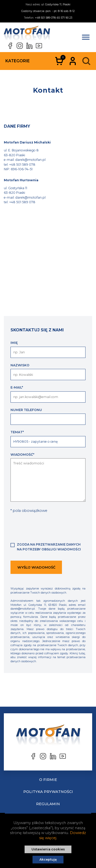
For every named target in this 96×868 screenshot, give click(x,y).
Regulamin (48, 804)
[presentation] (49, 527)
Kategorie (18, 61)
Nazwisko (20, 365)
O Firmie (48, 780)
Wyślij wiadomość (36, 567)
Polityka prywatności (48, 792)
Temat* (17, 432)
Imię (14, 343)
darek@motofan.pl (30, 160)
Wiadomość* (22, 455)
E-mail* (17, 387)
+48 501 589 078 (22, 165)
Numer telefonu (26, 410)
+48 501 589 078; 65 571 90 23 (54, 18)
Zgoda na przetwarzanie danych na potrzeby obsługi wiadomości (49, 547)
